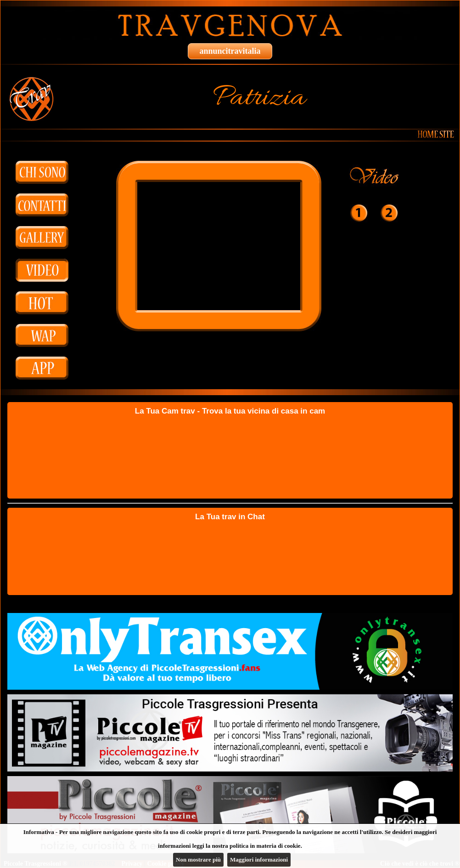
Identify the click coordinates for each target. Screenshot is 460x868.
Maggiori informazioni (259, 859)
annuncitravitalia (230, 51)
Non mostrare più (198, 859)
